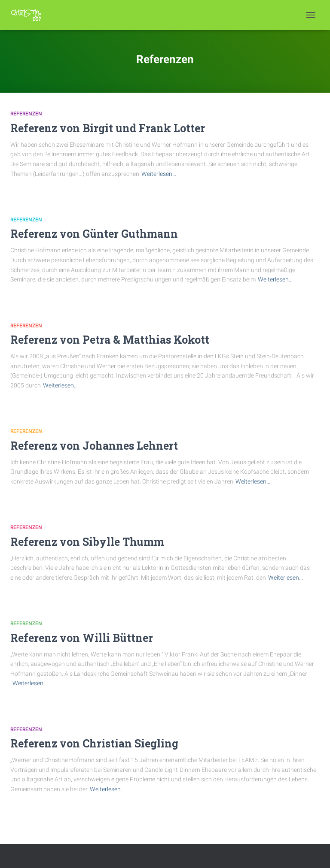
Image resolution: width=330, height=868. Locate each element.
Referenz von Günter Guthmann (94, 234)
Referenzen (26, 114)
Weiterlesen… (159, 174)
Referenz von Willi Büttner (82, 638)
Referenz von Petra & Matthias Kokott (110, 340)
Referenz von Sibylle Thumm (87, 542)
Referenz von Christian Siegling (94, 743)
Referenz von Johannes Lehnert (94, 446)
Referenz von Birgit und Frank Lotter (108, 128)
